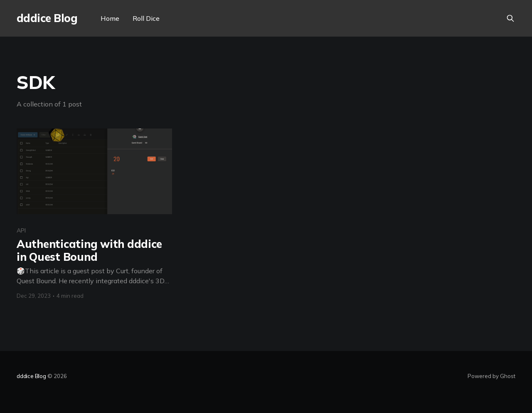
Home (110, 18)
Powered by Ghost (491, 376)
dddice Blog (47, 19)
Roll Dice (146, 18)
